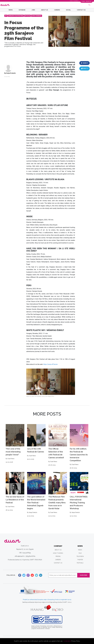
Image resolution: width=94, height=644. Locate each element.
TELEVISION (80, 556)
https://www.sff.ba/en (50, 364)
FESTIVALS (80, 563)
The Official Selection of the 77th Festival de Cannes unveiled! (58, 445)
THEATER (80, 560)
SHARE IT (85, 63)
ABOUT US (45, 10)
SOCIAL (68, 10)
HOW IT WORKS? (74, 1)
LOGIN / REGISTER (86, 1)
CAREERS (57, 10)
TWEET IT (85, 68)
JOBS (33, 10)
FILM (80, 553)
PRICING (58, 556)
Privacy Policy (76, 641)
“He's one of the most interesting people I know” (15, 444)
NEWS (11, 10)
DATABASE (22, 10)
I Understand (67, 641)
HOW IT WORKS (58, 553)
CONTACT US (81, 10)
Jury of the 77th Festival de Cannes (36, 442)
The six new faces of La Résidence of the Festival (15, 492)
